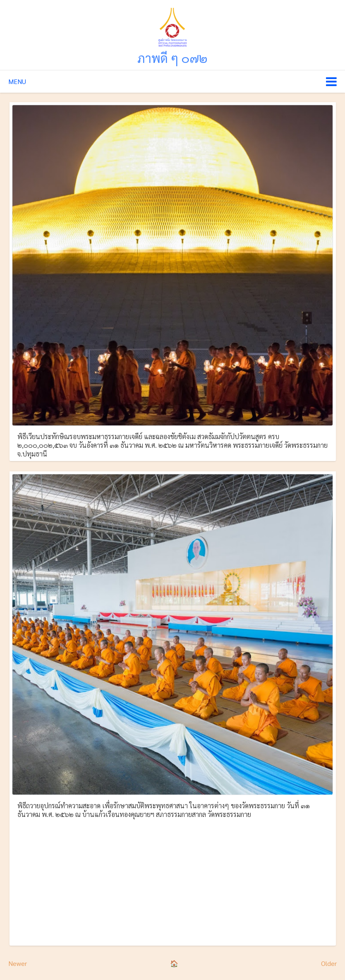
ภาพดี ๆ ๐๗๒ (172, 58)
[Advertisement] (172, 881)
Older (329, 963)
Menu (17, 81)
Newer (18, 963)
